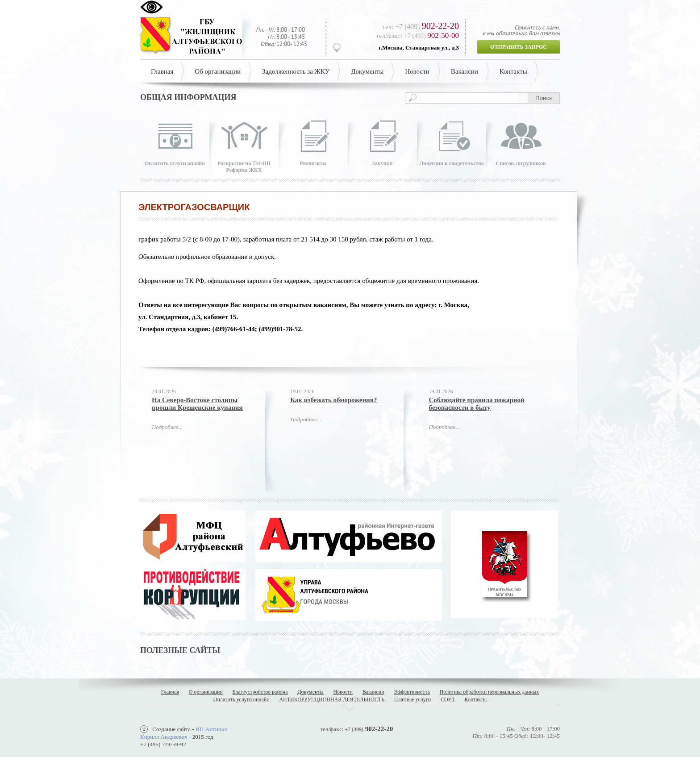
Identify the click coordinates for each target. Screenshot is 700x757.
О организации (206, 692)
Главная (162, 71)
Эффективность (412, 692)
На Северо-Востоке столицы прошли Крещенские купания (197, 404)
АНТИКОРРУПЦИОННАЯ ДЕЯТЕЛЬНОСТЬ (332, 699)
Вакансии (465, 71)
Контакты (513, 71)
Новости (417, 71)
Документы (367, 71)
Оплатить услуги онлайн (242, 699)
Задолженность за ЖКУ (296, 71)
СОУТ (448, 699)
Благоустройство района (260, 692)
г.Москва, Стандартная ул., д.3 (419, 48)
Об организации (218, 71)
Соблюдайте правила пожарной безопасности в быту (476, 404)
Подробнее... (167, 427)
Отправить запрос (519, 47)
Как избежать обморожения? (333, 400)
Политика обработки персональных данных (490, 692)
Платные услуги (412, 699)
